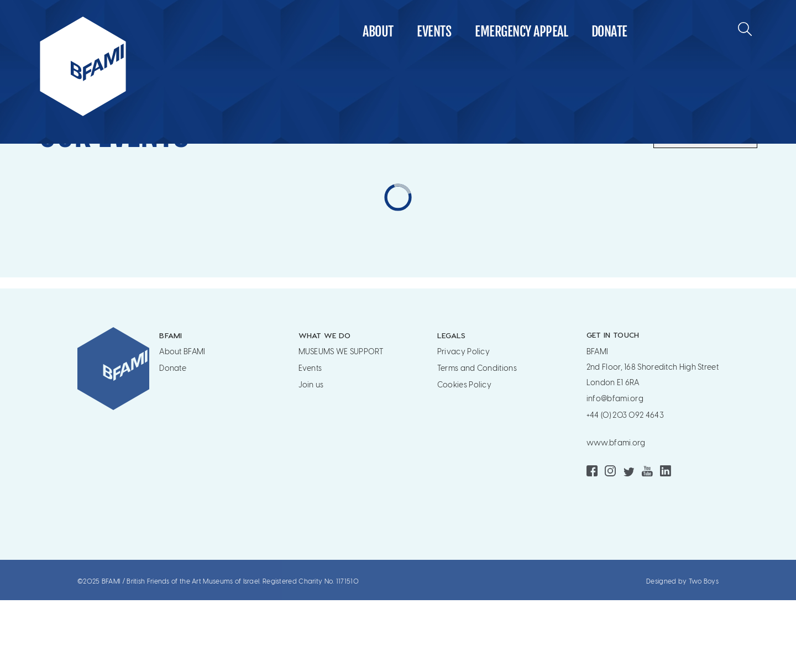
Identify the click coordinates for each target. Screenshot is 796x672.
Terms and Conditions (477, 440)
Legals (452, 407)
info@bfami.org (615, 471)
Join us (311, 457)
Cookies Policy (464, 457)
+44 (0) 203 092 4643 (625, 487)
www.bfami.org (616, 515)
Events (434, 32)
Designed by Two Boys (682, 653)
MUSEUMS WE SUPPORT (341, 424)
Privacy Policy (464, 424)
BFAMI (171, 407)
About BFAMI (182, 424)
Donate (609, 32)
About (378, 32)
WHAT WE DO (325, 407)
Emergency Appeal (521, 32)
